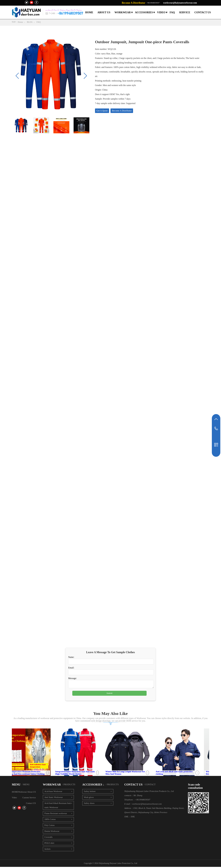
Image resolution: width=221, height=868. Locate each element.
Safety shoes (89, 804)
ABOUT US (104, 12)
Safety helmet (90, 792)
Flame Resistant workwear (56, 814)
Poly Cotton (49, 826)
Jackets (47, 850)
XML (133, 818)
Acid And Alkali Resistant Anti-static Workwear (58, 806)
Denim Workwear (52, 832)
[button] (85, 76)
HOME (89, 12)
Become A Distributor (134, 3)
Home (21, 22)
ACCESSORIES (144, 12)
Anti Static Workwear (54, 798)
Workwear (22, 793)
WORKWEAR (123, 12)
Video (14, 799)
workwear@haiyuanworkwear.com (180, 3)
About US (32, 793)
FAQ (172, 12)
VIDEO (161, 12)
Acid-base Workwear (53, 792)
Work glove (89, 798)
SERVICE (185, 12)
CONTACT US (203, 12)
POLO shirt (49, 844)
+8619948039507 (153, 3)
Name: (71, 657)
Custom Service (29, 799)
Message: (72, 678)
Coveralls (48, 838)
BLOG (30, 22)
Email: (71, 668)
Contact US (31, 804)
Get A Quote (102, 111)
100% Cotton (50, 820)
